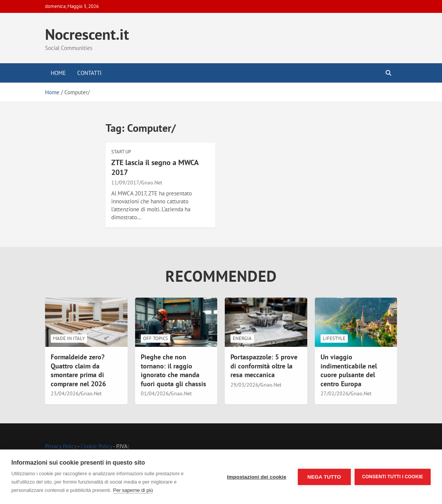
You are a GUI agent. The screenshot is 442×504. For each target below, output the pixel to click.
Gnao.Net (152, 183)
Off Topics (156, 338)
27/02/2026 (335, 393)
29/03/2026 (244, 385)
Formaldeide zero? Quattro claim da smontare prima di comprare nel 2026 (78, 370)
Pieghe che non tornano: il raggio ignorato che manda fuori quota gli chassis (174, 370)
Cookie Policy (96, 446)
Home (58, 73)
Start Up (121, 152)
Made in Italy (69, 338)
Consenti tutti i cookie (393, 477)
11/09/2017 (125, 183)
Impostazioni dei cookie (257, 477)
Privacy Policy (61, 446)
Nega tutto (324, 477)
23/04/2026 (65, 393)
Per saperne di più (133, 490)
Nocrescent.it (87, 34)
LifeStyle (334, 338)
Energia (242, 338)
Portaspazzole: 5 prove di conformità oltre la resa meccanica (264, 366)
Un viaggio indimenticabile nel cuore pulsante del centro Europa (349, 370)
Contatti (89, 73)
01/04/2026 (155, 393)
